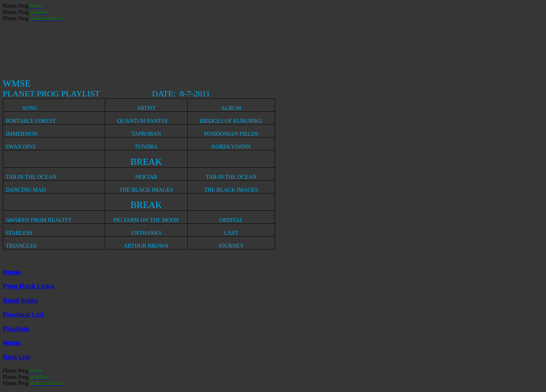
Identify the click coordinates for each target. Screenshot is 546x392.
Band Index (20, 300)
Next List (17, 357)
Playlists (16, 329)
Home (12, 272)
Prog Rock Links (29, 286)
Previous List (23, 315)
